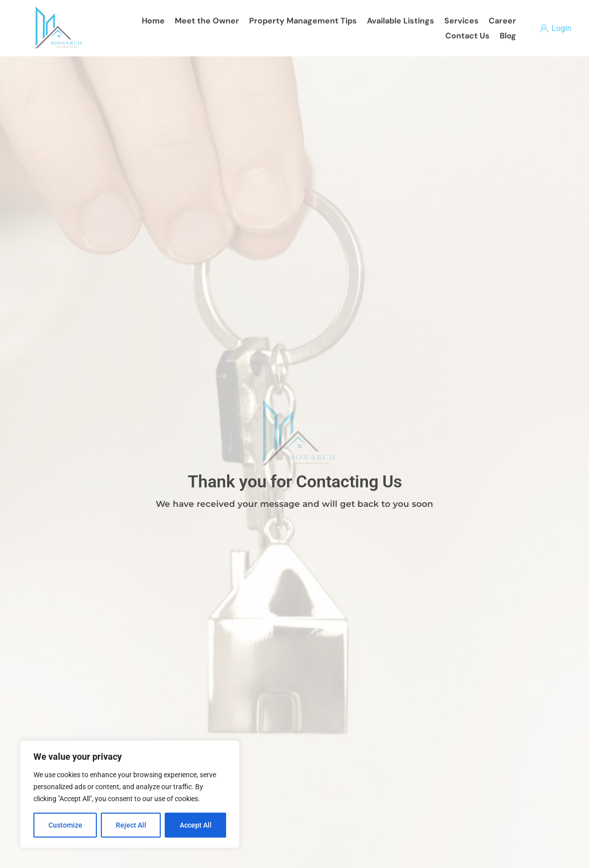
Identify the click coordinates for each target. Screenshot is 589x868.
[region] (130, 794)
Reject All (131, 825)
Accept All (196, 825)
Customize (65, 825)
